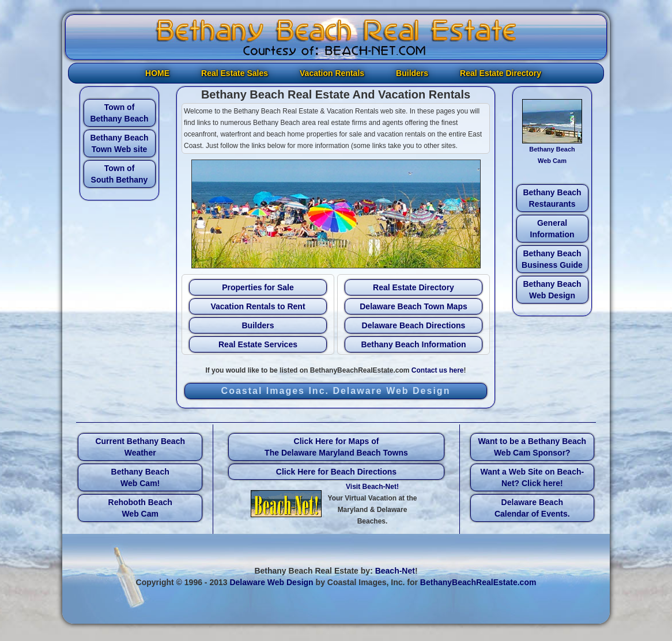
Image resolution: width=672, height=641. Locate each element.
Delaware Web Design (271, 582)
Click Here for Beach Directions (336, 472)
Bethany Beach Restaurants (552, 198)
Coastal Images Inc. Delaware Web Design (336, 391)
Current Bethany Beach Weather (140, 447)
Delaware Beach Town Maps (413, 306)
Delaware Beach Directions (414, 325)
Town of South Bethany (120, 174)
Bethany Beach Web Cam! (140, 477)
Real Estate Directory (501, 73)
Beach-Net (395, 571)
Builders (412, 73)
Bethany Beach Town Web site (119, 143)
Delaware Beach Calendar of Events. (532, 508)
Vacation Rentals (332, 73)
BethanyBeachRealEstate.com (478, 582)
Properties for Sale (258, 287)
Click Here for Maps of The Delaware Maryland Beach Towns (336, 447)
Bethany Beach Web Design (552, 290)
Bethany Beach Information (413, 344)
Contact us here (438, 370)
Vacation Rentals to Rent (258, 306)
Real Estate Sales (235, 73)
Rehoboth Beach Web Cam (140, 508)
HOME (157, 73)
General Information (552, 229)
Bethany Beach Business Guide (552, 259)
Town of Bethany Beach (119, 113)
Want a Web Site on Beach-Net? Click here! (532, 477)
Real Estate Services (258, 344)
